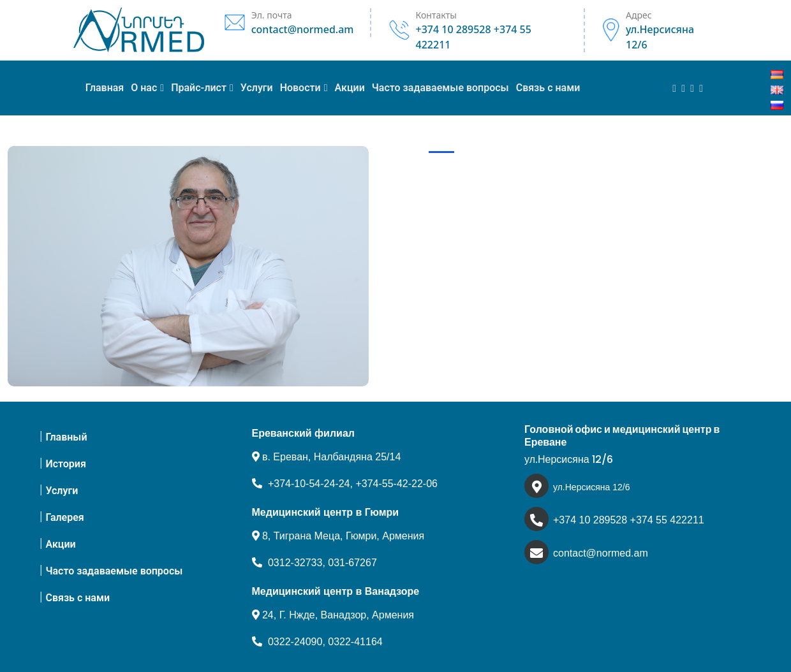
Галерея (64, 517)
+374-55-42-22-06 (396, 484)
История (65, 464)
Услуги (62, 491)
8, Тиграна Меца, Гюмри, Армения (338, 536)
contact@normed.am (601, 553)
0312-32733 (295, 563)
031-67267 (352, 563)
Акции (60, 544)
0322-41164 (355, 642)
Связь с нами (78, 598)
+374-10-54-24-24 (309, 484)
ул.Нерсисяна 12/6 (592, 487)
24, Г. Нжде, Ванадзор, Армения (333, 615)
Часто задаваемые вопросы (114, 571)
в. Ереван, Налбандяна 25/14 (327, 457)
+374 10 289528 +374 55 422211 (629, 520)
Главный (66, 437)
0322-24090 (295, 642)
